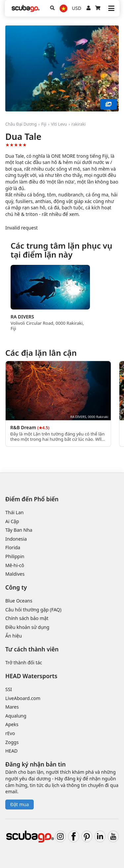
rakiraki (79, 124)
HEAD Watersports (31, 676)
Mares (12, 707)
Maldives (15, 574)
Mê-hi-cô (15, 565)
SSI (9, 689)
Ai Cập (12, 521)
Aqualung (16, 716)
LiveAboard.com (23, 698)
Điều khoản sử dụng (27, 627)
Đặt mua (20, 804)
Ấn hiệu (14, 636)
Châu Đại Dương (21, 124)
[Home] (25, 8)
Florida (13, 547)
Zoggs (12, 742)
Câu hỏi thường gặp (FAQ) (33, 610)
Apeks (12, 724)
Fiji (44, 124)
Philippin (15, 556)
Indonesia (16, 539)
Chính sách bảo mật (27, 618)
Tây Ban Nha (19, 530)
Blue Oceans (19, 601)
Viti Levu (59, 124)
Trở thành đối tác (24, 662)
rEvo (10, 733)
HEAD (11, 751)
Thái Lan (14, 512)
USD (77, 8)
